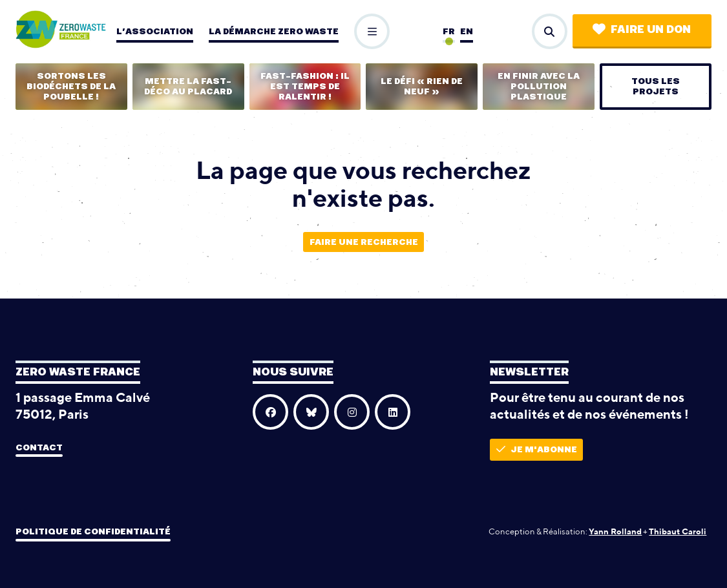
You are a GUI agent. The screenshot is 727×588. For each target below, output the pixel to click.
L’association (155, 32)
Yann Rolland (615, 531)
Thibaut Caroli (678, 531)
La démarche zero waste (274, 32)
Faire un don (642, 29)
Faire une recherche (364, 242)
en (467, 32)
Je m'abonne (537, 449)
